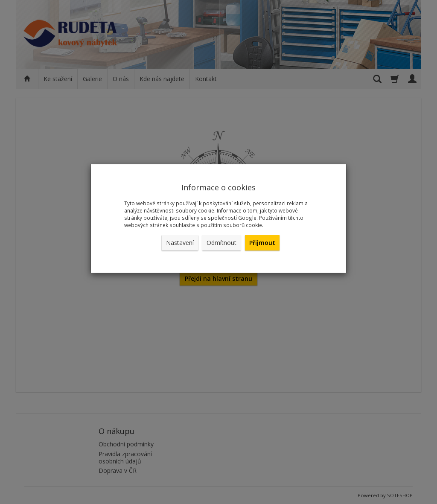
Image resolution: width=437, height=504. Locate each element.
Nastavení (180, 243)
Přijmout (262, 243)
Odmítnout (221, 243)
